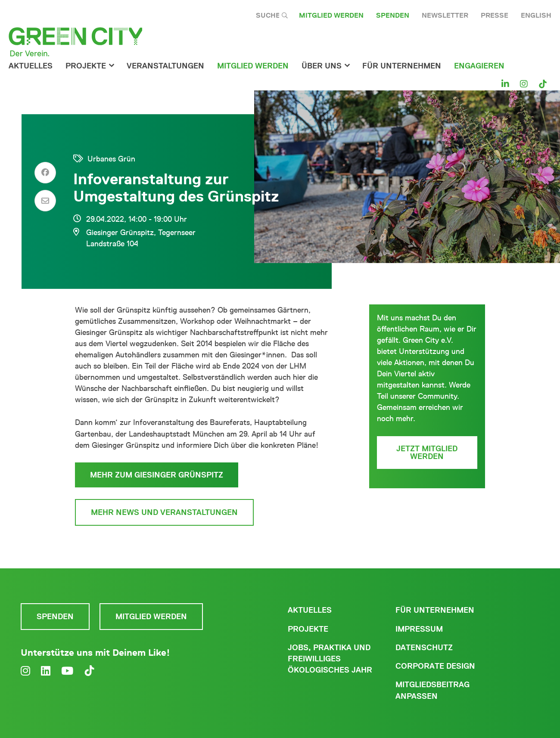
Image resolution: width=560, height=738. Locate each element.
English (536, 15)
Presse (495, 15)
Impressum (419, 629)
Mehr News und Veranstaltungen (164, 512)
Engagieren (479, 66)
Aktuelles (31, 66)
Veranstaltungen (165, 66)
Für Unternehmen (435, 610)
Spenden (393, 15)
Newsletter (445, 15)
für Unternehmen (402, 66)
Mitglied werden (331, 15)
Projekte (86, 66)
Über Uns (322, 66)
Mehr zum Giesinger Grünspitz (157, 475)
